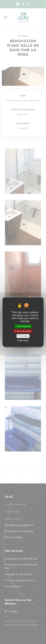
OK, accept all (23, 326)
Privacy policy (23, 340)
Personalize (23, 336)
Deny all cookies (23, 331)
